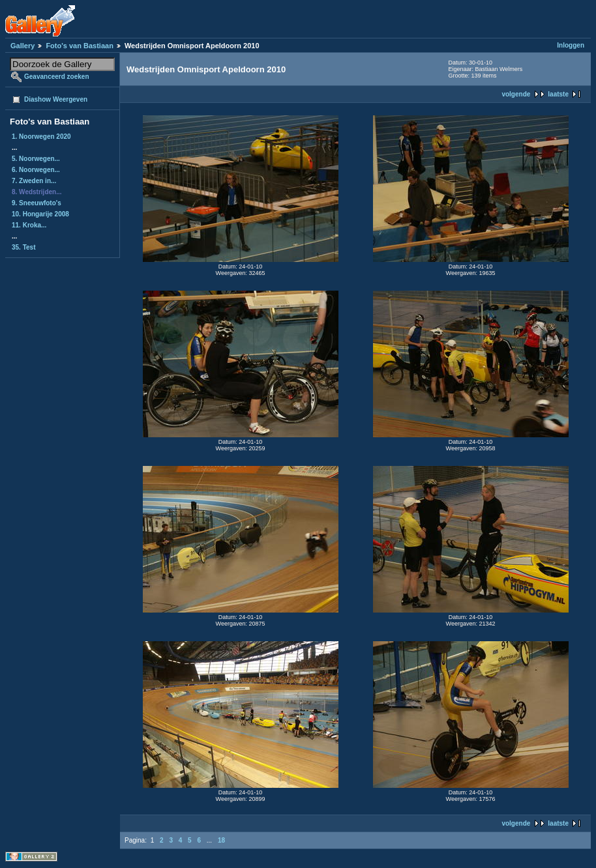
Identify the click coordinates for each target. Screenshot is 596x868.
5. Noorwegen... (36, 159)
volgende (516, 94)
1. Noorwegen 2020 (41, 137)
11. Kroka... (29, 225)
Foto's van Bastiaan (79, 46)
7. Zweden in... (34, 181)
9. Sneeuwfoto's (37, 203)
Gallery (22, 46)
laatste (558, 94)
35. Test (24, 247)
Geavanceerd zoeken (57, 77)
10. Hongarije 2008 (40, 214)
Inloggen (571, 45)
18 (221, 840)
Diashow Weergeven (56, 99)
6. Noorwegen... (36, 170)
